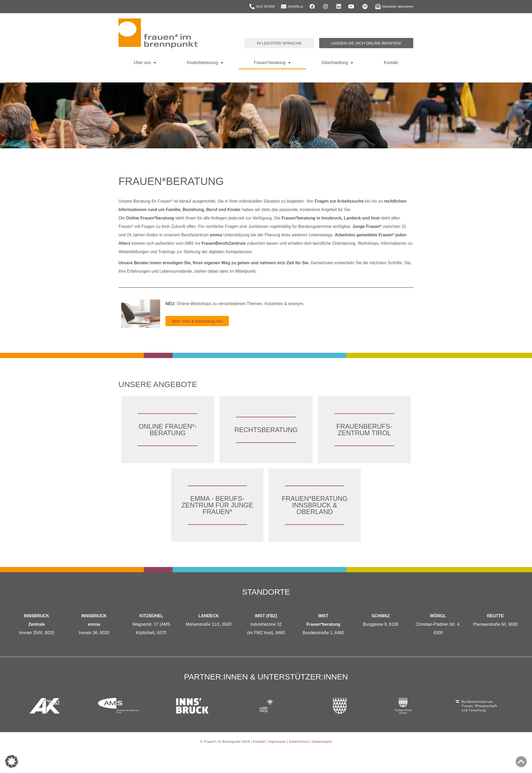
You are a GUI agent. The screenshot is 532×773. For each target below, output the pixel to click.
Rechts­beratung (266, 430)
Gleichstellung (338, 63)
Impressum (277, 742)
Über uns (145, 63)
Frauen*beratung (272, 63)
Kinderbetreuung (205, 63)
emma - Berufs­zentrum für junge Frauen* (217, 505)
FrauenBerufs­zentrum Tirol (364, 430)
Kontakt (391, 63)
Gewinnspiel (322, 742)
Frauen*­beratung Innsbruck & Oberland (315, 505)
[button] (12, 761)
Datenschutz (299, 742)
